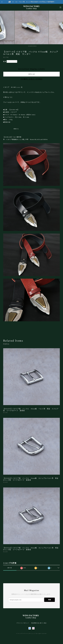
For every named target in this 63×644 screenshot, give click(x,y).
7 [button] (36, 46)
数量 (5, 61)
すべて (10, 568)
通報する (16, 129)
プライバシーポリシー (23, 623)
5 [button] (33, 46)
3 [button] (30, 46)
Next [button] (60, 27)
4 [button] (32, 46)
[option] (32, 27)
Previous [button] (3, 27)
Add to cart (32, 74)
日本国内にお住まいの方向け (31, 79)
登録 (50, 600)
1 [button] (28, 46)
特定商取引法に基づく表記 (39, 623)
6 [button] (34, 46)
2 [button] (29, 46)
